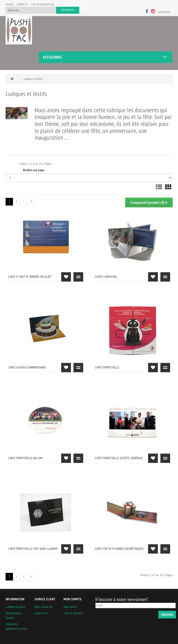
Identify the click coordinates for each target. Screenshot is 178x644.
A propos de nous (15, 607)
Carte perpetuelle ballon (25, 458)
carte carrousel (106, 277)
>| (31, 201)
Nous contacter (43, 607)
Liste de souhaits (73, 613)
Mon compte (70, 607)
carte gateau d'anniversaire (27, 367)
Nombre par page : (34, 170)
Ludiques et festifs (33, 79)
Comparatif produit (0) (149, 202)
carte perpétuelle (107, 367)
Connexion (164, 12)
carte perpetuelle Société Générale (119, 458)
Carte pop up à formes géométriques (119, 549)
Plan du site (41, 613)
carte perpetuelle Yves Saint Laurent (33, 549)
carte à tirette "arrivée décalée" (30, 277)
